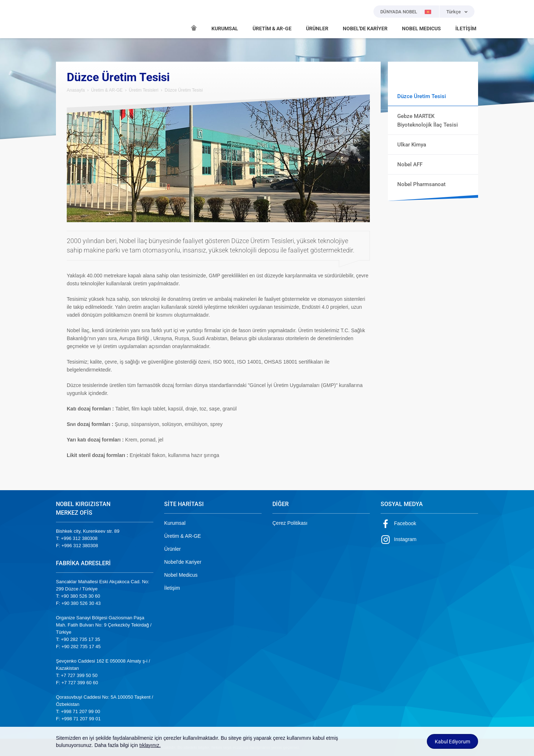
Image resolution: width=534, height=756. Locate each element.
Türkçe (454, 12)
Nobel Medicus (181, 575)
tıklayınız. (150, 745)
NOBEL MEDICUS (421, 28)
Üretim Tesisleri (144, 90)
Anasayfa (76, 90)
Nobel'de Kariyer (183, 562)
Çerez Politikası (290, 523)
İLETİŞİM (466, 28)
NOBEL (66, 19)
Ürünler (172, 549)
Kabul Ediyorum (452, 742)
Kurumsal (175, 523)
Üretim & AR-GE (107, 90)
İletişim (172, 588)
